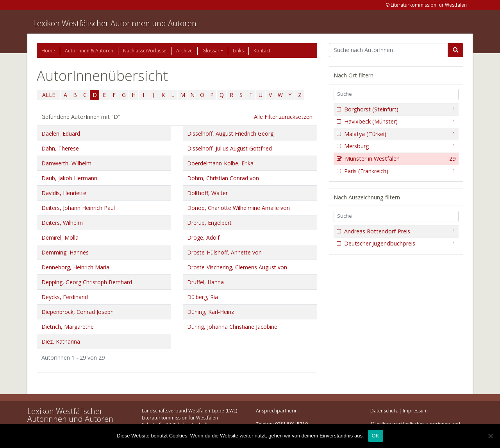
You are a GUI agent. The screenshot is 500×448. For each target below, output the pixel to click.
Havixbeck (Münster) (399, 122)
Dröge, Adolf (203, 237)
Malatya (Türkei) (399, 134)
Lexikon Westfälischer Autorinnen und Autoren (115, 23)
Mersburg (399, 146)
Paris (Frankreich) (399, 171)
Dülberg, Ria (203, 297)
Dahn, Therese (60, 148)
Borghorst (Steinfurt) (399, 109)
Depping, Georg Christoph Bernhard (87, 282)
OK (376, 436)
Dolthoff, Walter (207, 193)
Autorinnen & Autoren (89, 51)
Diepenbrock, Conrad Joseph (78, 312)
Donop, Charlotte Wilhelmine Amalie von (238, 208)
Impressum (415, 411)
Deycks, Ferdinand (65, 297)
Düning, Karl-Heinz (211, 312)
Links (238, 51)
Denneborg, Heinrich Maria (75, 267)
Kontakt (262, 51)
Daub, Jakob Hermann (69, 178)
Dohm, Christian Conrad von (223, 178)
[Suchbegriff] (388, 50)
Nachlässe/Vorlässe (145, 51)
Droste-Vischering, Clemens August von (237, 267)
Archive (184, 51)
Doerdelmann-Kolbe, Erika (220, 163)
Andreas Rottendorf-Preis (399, 231)
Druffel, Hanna (205, 282)
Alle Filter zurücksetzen (283, 117)
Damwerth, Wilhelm (66, 163)
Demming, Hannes (65, 252)
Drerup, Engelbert (209, 223)
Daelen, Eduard (61, 134)
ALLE (49, 95)
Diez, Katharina (61, 341)
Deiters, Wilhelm (62, 223)
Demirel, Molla (60, 237)
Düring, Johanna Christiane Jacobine (232, 327)
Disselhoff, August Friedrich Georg (230, 134)
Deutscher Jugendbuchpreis (399, 244)
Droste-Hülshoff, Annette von (224, 252)
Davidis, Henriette (64, 193)
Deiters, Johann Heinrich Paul (78, 208)
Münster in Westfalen (399, 159)
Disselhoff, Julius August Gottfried (229, 148)
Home (48, 51)
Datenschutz (384, 411)
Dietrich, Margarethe (68, 327)
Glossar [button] (211, 51)
